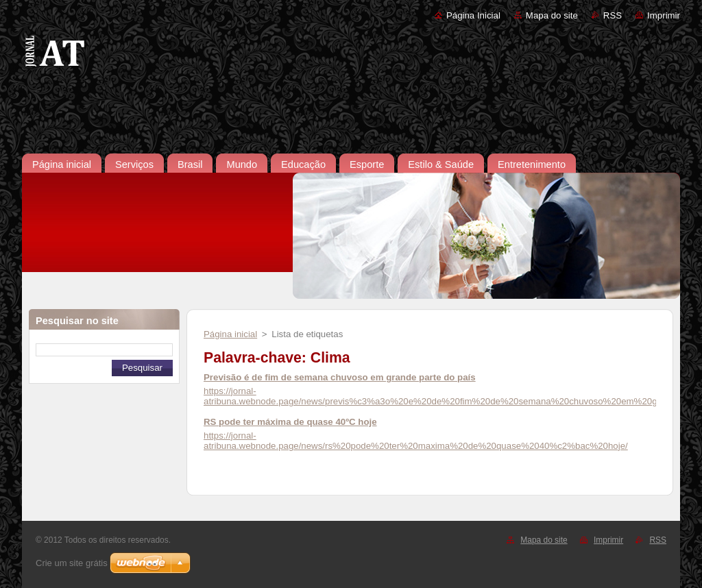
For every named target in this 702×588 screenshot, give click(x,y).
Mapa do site (552, 15)
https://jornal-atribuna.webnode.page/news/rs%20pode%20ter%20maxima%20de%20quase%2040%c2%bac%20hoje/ (416, 441)
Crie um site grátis (72, 563)
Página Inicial (473, 15)
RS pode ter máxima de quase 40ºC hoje (290, 422)
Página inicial (230, 334)
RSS (613, 15)
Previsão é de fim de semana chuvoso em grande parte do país (340, 377)
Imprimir (664, 15)
